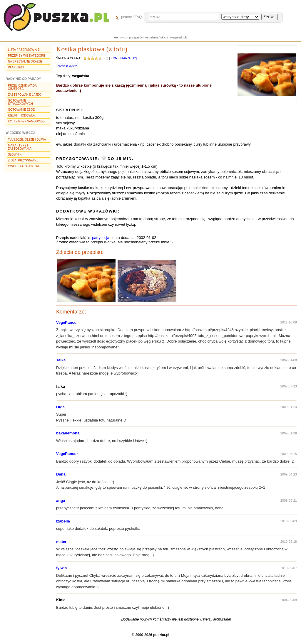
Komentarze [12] (124, 58)
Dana (61, 474)
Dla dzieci (16, 67)
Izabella (63, 521)
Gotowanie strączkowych (20, 102)
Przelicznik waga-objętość (23, 87)
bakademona (68, 433)
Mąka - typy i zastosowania (20, 147)
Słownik (15, 155)
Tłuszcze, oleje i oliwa (27, 140)
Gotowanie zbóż (21, 110)
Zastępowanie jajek (24, 95)
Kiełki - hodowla (21, 116)
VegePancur (67, 322)
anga (61, 501)
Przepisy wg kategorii (26, 56)
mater (61, 542)
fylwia (61, 568)
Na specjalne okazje (25, 61)
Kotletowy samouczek (27, 121)
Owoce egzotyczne (24, 166)
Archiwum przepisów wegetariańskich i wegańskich (151, 37)
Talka (61, 360)
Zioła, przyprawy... (23, 160)
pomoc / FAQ (128, 17)
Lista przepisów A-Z (24, 50)
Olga (60, 407)
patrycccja (101, 238)
